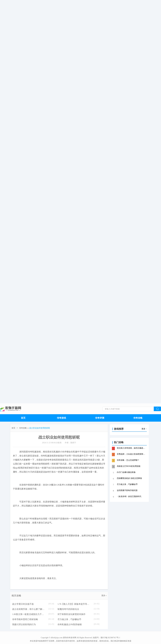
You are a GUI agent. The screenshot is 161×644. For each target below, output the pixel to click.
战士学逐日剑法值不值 (23, 604)
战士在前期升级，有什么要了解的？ (29, 609)
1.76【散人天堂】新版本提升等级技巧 (74, 604)
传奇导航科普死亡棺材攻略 (25, 619)
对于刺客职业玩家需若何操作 (72, 614)
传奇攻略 (138, 418)
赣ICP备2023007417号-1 (110, 638)
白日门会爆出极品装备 (126, 472)
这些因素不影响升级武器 (127, 490)
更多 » (104, 596)
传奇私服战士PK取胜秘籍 (70, 624)
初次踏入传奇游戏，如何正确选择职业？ (132, 448)
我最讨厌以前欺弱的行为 (24, 624)
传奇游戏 (61, 418)
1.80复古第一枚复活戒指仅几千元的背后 (29, 614)
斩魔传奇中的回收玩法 (68, 609)
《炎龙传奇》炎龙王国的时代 (129, 496)
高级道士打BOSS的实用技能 (129, 466)
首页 (23, 418)
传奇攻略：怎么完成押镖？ (128, 460)
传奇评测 (100, 418)
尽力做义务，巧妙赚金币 (69, 619)
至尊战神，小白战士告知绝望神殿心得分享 (132, 454)
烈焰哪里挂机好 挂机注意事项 (129, 478)
